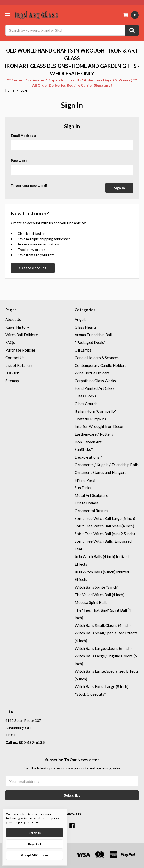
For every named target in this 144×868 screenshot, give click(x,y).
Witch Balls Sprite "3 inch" (96, 587)
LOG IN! (12, 372)
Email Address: (23, 135)
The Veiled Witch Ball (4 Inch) (99, 594)
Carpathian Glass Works (95, 380)
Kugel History (17, 327)
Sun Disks (83, 487)
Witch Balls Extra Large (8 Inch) (102, 686)
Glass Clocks (85, 395)
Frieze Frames (87, 502)
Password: (20, 160)
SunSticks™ (84, 449)
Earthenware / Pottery (94, 434)
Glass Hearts (86, 327)
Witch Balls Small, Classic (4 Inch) (103, 625)
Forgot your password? (29, 185)
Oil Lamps (83, 349)
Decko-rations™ (88, 457)
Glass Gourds (86, 403)
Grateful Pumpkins (90, 418)
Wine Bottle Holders (92, 372)
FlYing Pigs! (85, 480)
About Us (13, 319)
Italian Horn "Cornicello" (95, 411)
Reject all (35, 844)
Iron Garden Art (88, 441)
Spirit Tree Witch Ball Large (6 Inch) (105, 518)
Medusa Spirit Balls (91, 602)
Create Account (33, 267)
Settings (35, 833)
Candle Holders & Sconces (97, 357)
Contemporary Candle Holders (101, 365)
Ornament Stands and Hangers (101, 472)
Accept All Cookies (35, 855)
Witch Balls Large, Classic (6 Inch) (103, 648)
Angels (81, 319)
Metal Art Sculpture (91, 495)
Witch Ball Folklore (22, 334)
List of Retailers (19, 365)
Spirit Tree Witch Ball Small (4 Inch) (104, 525)
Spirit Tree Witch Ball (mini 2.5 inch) (105, 533)
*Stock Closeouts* (90, 694)
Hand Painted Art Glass (95, 388)
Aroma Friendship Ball (93, 334)
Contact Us (15, 357)
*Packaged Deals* (90, 342)
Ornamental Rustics (91, 510)
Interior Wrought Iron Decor (99, 426)
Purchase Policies (20, 349)
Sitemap (12, 380)
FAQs (10, 342)
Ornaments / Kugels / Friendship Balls (107, 464)
